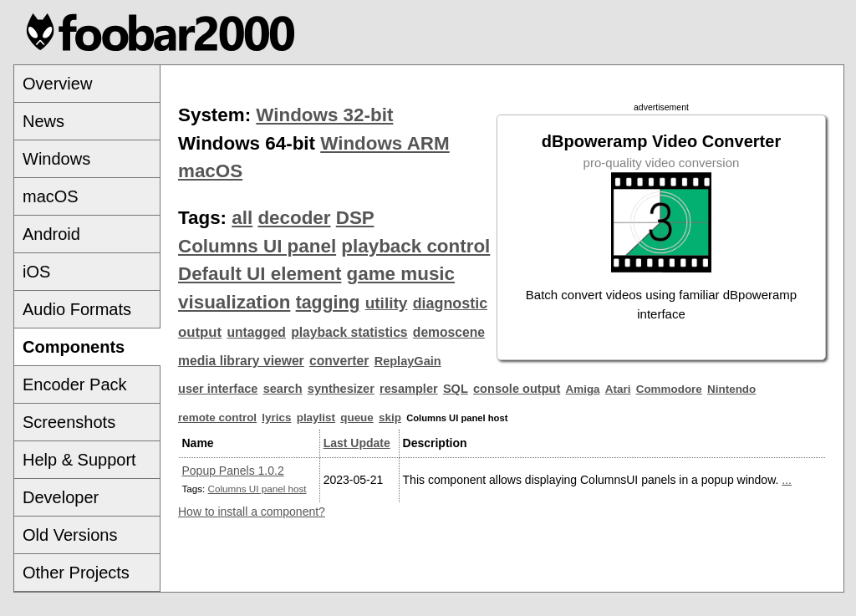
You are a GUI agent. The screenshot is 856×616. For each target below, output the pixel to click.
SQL (456, 389)
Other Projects (76, 573)
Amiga (583, 389)
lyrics (276, 417)
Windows (56, 159)
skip (390, 417)
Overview (57, 84)
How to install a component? (252, 512)
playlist (316, 417)
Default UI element (260, 274)
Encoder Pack (75, 384)
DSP (355, 218)
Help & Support (79, 460)
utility (387, 303)
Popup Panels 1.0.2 (233, 471)
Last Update (357, 443)
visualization (234, 302)
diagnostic (451, 303)
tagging (328, 303)
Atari (618, 389)
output (200, 332)
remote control (217, 417)
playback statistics (349, 332)
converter (339, 361)
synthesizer (341, 389)
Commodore (669, 389)
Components (74, 347)
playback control (415, 246)
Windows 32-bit (324, 115)
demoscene (449, 332)
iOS (36, 272)
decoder (294, 218)
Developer (61, 497)
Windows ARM (385, 143)
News (43, 121)
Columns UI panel (257, 246)
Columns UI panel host (257, 489)
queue (357, 417)
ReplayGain (408, 361)
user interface (218, 389)
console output (517, 389)
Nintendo (731, 389)
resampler (409, 389)
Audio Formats (77, 309)
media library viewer (241, 361)
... (787, 480)
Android (51, 234)
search (283, 389)
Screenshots (69, 422)
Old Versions (70, 535)
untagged (256, 332)
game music (401, 274)
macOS (51, 196)
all (242, 218)
